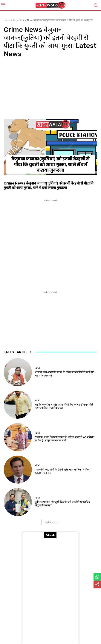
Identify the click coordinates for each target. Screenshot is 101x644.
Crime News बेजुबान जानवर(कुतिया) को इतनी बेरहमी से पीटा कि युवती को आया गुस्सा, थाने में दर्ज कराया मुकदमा (49, 185)
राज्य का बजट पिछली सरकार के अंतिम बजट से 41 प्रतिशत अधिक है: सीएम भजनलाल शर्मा (65, 439)
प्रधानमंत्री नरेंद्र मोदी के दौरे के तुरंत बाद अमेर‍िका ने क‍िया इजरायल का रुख (62, 471)
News (38, 368)
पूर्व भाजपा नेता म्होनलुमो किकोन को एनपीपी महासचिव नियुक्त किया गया (62, 504)
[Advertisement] (50, 90)
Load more (51, 522)
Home (7, 20)
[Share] (97, 584)
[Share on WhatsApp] (97, 577)
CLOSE (51, 535)
